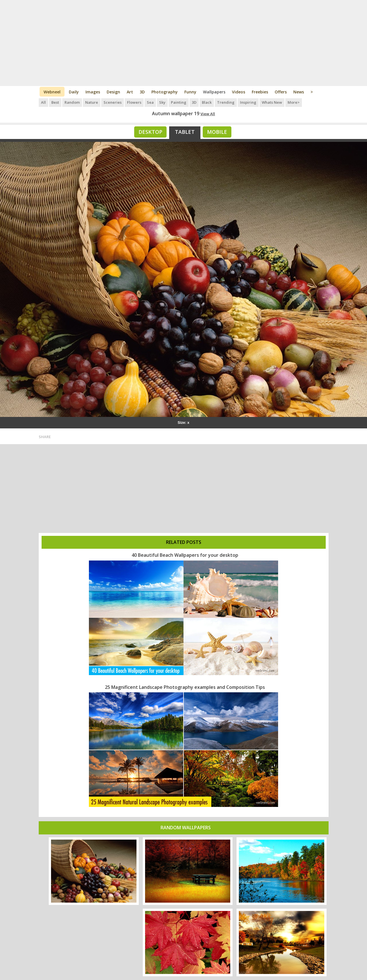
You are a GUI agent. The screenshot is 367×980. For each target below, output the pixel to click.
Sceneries (113, 102)
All (43, 102)
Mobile (217, 132)
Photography (165, 92)
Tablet (185, 132)
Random (72, 102)
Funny (190, 92)
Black (207, 102)
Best (55, 102)
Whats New (272, 102)
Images (93, 92)
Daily (74, 92)
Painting (179, 102)
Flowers (134, 102)
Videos (239, 92)
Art (130, 92)
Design (113, 92)
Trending (226, 102)
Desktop (150, 132)
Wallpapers (214, 92)
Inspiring (248, 102)
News (299, 92)
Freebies (260, 92)
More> (294, 102)
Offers (281, 92)
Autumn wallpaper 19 (176, 113)
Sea (150, 102)
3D (142, 92)
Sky (162, 102)
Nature (92, 102)
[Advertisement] (184, 43)
